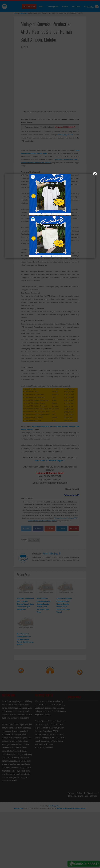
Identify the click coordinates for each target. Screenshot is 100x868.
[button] (50, 434)
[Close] (95, 174)
